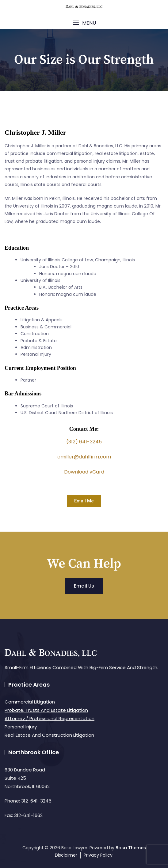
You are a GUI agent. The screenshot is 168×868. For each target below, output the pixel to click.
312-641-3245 (36, 801)
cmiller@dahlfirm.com (84, 457)
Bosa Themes (131, 848)
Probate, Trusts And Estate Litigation (46, 710)
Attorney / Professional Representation (50, 718)
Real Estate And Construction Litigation (49, 735)
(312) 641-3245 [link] (84, 442)
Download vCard (84, 472)
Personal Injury (21, 727)
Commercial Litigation (30, 702)
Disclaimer (66, 855)
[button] (84, 23)
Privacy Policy (98, 855)
